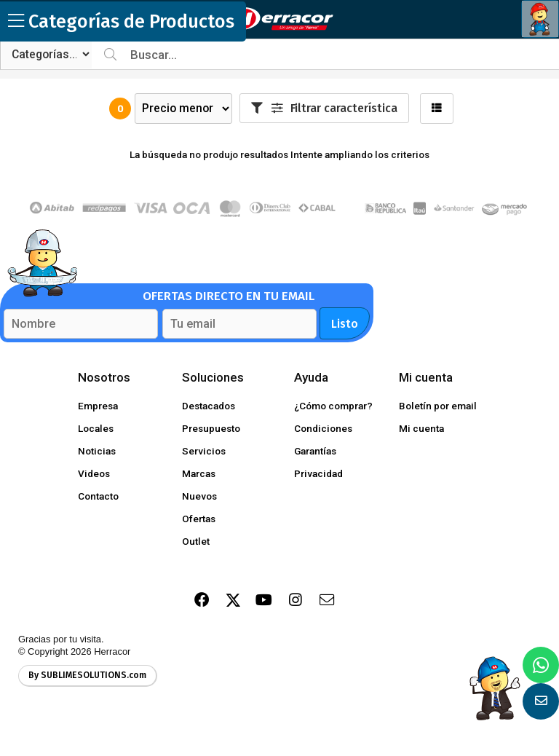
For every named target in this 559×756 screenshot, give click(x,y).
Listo (345, 324)
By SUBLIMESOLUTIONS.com (87, 675)
